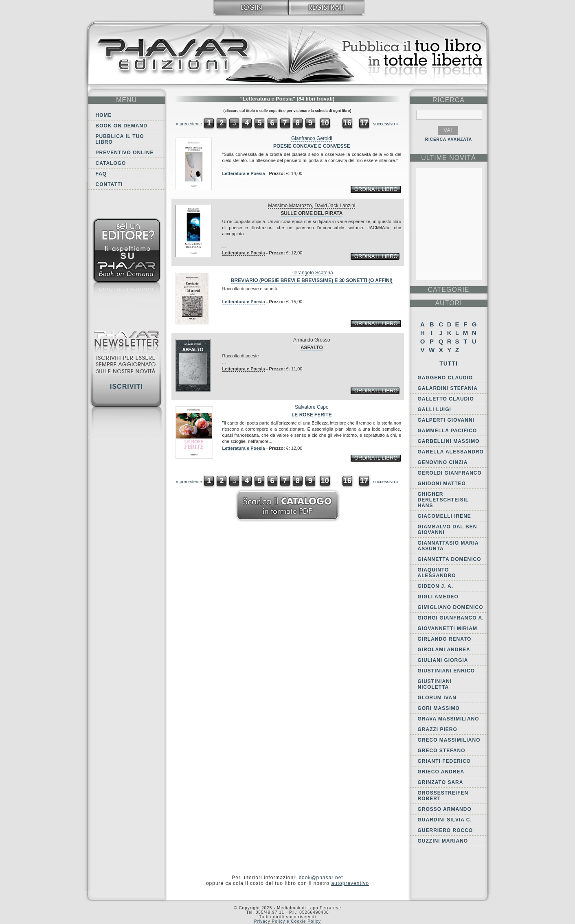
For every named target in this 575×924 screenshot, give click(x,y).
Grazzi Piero (438, 729)
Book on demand (122, 126)
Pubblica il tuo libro (120, 139)
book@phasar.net (321, 878)
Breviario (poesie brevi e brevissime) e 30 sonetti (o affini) (312, 280)
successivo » (386, 124)
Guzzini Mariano (443, 841)
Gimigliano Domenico (451, 607)
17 (364, 123)
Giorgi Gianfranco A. (451, 618)
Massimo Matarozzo (290, 206)
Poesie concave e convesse (312, 146)
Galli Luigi (435, 409)
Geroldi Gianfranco (450, 473)
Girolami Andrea (444, 650)
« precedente (189, 124)
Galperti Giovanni (446, 420)
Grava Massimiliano (449, 719)
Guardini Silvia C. (445, 820)
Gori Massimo (439, 708)
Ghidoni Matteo (442, 484)
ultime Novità (449, 158)
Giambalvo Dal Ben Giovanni (448, 530)
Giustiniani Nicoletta (435, 684)
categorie (448, 290)
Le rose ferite (312, 415)
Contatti (109, 184)
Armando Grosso (312, 340)
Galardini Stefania (448, 388)
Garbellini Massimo (449, 441)
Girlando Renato (445, 639)
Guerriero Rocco (446, 830)
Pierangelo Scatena (312, 273)
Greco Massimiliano (449, 740)
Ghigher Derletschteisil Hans (443, 500)
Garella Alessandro (451, 452)
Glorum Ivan (437, 698)
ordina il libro (376, 189)
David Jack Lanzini (335, 206)
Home (104, 115)
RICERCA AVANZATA (449, 139)
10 (325, 123)
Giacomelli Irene (444, 516)
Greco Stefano (442, 751)
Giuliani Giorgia (443, 660)
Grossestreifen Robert (443, 796)
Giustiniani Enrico (447, 671)
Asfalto (312, 348)
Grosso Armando (445, 809)
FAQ (101, 174)
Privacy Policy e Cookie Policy (287, 921)
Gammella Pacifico (448, 431)
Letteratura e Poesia (244, 173)
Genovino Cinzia (443, 462)
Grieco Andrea (441, 772)
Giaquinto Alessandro (437, 573)
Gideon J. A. (436, 586)
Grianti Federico (444, 761)
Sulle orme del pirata (312, 213)
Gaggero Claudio (446, 378)
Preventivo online (125, 153)
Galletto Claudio (446, 399)
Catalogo (111, 163)
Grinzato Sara (441, 782)
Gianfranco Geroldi (312, 138)
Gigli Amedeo (438, 597)
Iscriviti (126, 386)
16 (347, 123)
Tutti (449, 363)
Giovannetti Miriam (448, 628)
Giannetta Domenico (450, 559)
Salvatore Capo (312, 407)
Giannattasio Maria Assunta (448, 546)
